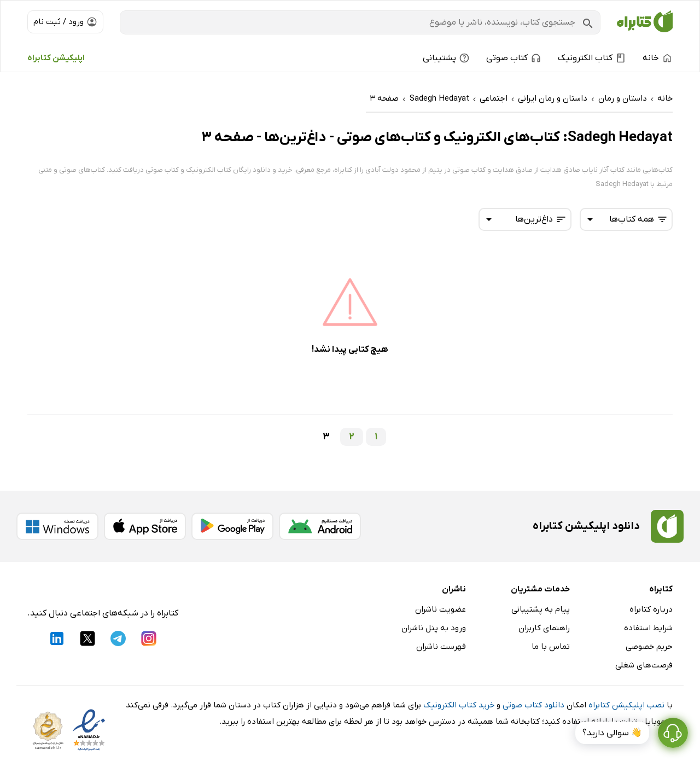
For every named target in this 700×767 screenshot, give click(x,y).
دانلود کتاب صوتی (533, 705)
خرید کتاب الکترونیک (459, 705)
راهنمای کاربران (544, 628)
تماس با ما (551, 647)
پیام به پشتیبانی (541, 609)
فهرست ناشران (441, 647)
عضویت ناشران (441, 609)
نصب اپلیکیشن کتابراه (626, 705)
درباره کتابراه (651, 609)
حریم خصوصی (649, 647)
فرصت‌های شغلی (644, 665)
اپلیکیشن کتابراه (56, 58)
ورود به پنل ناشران (434, 628)
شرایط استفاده (648, 628)
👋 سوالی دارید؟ (612, 733)
